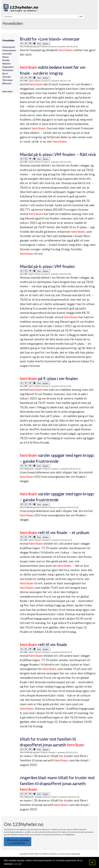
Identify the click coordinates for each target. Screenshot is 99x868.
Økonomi (7, 83)
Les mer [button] (18, 864)
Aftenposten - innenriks (33, 469)
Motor (6, 57)
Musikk (6, 60)
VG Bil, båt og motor (32, 47)
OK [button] (92, 862)
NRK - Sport (29, 81)
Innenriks (7, 54)
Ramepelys (8, 70)
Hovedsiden (8, 40)
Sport (5, 73)
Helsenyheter (9, 50)
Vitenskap (7, 80)
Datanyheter (9, 47)
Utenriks (7, 77)
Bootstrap (76, 854)
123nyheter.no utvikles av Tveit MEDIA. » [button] (18, 842)
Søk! (81, 16)
